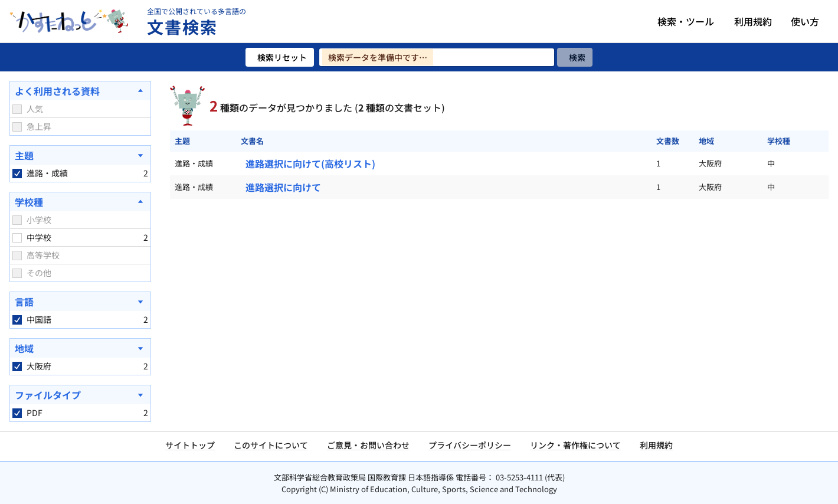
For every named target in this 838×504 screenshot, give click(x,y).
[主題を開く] (80, 155)
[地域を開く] (80, 348)
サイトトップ (190, 445)
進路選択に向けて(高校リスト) (310, 163)
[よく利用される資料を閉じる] (80, 91)
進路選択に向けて (283, 187)
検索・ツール (686, 21)
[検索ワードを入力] (437, 57)
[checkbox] (17, 109)
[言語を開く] (80, 302)
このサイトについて (271, 445)
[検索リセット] (280, 57)
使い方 (805, 21)
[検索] (575, 57)
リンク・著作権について (575, 445)
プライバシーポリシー (470, 445)
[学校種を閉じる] (80, 202)
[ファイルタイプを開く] (80, 395)
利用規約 (753, 21)
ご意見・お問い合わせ (368, 445)
